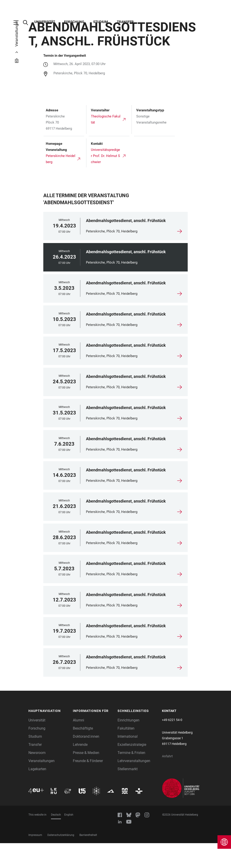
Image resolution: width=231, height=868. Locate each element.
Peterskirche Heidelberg (61, 184)
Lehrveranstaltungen (134, 786)
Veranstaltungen (42, 786)
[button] (49, 736)
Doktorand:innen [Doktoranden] (86, 761)
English (69, 840)
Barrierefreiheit (88, 860)
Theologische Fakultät (106, 144)
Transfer (125, 22)
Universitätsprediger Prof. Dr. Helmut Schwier (105, 181)
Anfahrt (167, 781)
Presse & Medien (86, 778)
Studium (100, 22)
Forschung (74, 22)
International (128, 761)
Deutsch (56, 840)
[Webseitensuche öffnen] (28, 23)
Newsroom (37, 778)
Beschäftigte (83, 753)
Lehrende (80, 769)
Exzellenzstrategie (132, 769)
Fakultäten (126, 753)
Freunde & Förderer (88, 786)
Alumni (79, 745)
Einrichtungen (128, 745)
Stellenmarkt (128, 794)
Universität (45, 22)
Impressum (35, 860)
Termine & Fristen (131, 778)
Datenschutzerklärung (61, 860)
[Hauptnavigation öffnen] (18, 23)
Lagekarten (37, 794)
